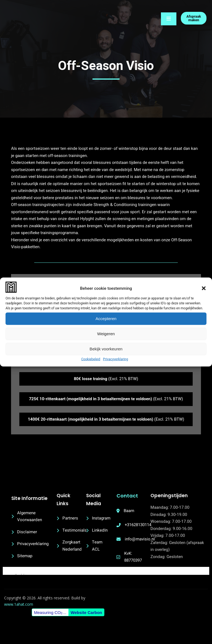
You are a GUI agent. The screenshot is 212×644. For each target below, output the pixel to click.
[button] (204, 288)
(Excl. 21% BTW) (106, 382)
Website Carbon (87, 627)
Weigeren (106, 334)
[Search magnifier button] (7, 578)
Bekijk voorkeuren (106, 349)
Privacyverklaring (116, 359)
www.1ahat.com (20, 619)
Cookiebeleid (91, 359)
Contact (132, 499)
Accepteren (106, 319)
